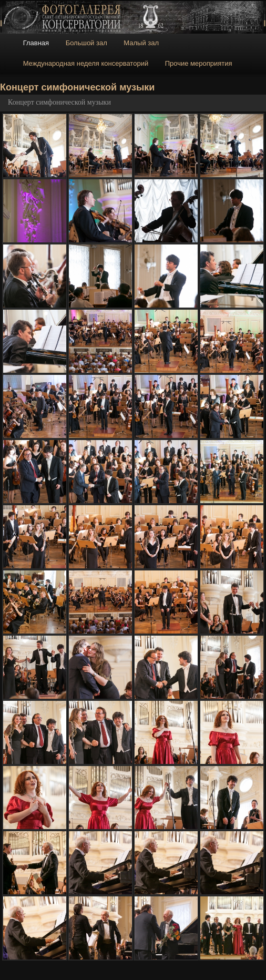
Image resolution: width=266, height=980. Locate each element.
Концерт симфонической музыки (59, 102)
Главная (36, 43)
